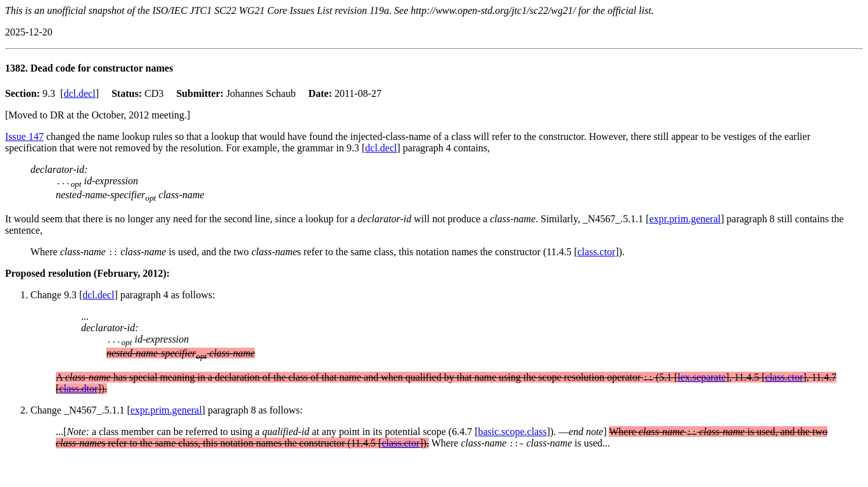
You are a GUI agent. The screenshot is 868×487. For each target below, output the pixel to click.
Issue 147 (24, 136)
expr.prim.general (685, 219)
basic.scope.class (512, 432)
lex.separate (702, 377)
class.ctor (596, 252)
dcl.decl (79, 93)
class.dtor (78, 389)
